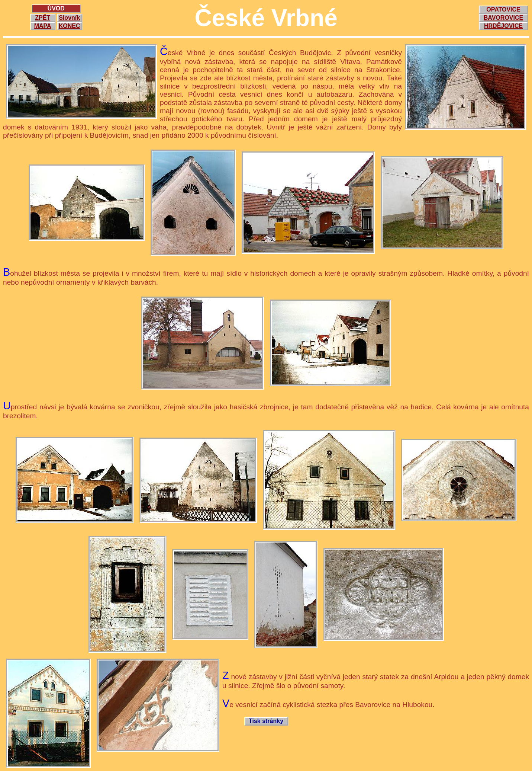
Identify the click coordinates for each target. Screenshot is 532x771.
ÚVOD (56, 8)
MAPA (43, 26)
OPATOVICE (503, 9)
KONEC (70, 26)
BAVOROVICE (503, 18)
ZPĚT (43, 18)
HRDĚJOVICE (503, 26)
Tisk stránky (266, 721)
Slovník (69, 18)
